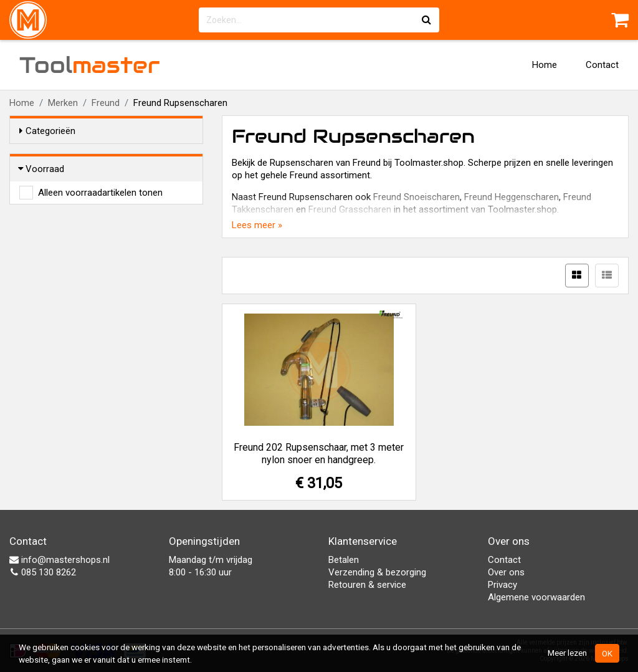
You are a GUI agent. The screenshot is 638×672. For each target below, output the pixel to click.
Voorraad (42, 169)
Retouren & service (367, 585)
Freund (106, 103)
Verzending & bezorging (377, 572)
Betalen (344, 560)
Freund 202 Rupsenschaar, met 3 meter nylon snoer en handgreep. (319, 454)
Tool (90, 65)
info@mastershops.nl (60, 560)
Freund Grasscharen (350, 209)
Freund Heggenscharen (512, 197)
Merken (63, 103)
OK (607, 653)
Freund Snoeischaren (417, 197)
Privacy (502, 585)
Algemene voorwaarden (536, 597)
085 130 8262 (43, 572)
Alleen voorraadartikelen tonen (100, 193)
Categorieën (47, 131)
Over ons (506, 572)
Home (545, 65)
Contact (602, 65)
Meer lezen (567, 653)
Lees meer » (257, 225)
